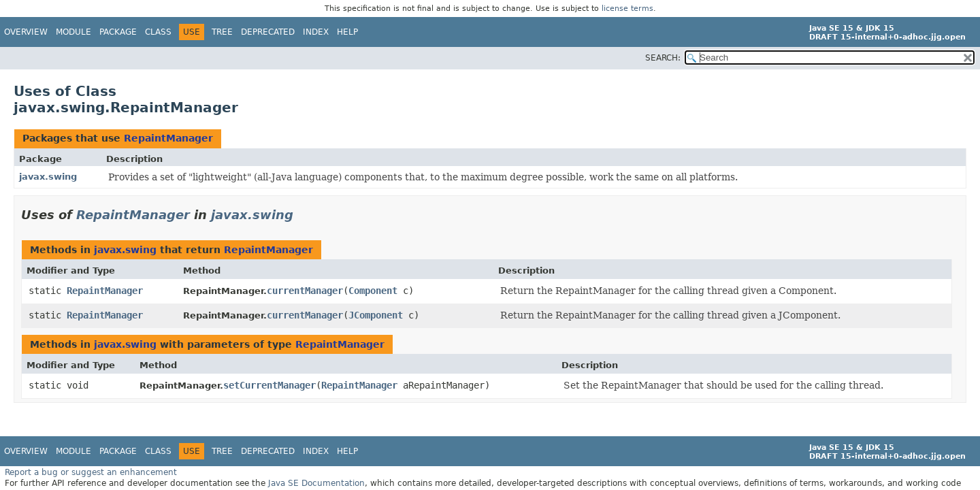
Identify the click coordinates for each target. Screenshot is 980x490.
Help (347, 32)
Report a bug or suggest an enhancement (91, 472)
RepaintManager (168, 138)
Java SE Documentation (316, 483)
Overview (26, 32)
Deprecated (268, 32)
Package (118, 32)
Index (316, 32)
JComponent (376, 315)
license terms (627, 9)
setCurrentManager (269, 385)
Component (373, 291)
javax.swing (48, 177)
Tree (222, 32)
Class (158, 32)
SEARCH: (663, 58)
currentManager (305, 291)
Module (73, 32)
